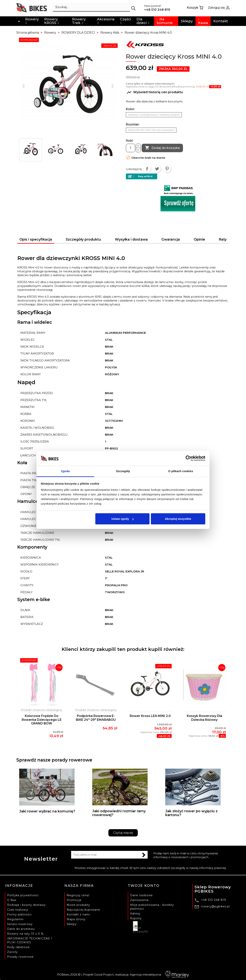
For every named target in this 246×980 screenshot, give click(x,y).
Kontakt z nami (78, 914)
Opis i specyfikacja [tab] (36, 239)
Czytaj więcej (123, 833)
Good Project (104, 975)
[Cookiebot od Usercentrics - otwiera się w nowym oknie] (188, 458)
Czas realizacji (18, 910)
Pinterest (167, 169)
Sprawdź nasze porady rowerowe (54, 760)
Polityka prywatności (23, 895)
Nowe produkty (78, 905)
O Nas (12, 900)
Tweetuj (157, 169)
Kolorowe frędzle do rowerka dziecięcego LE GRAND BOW (42, 720)
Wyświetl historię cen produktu (155, 92)
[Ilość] (130, 148)
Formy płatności (19, 914)
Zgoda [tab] (65, 471)
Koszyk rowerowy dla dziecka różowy (204, 718)
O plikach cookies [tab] (181, 471)
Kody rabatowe (18, 947)
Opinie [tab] (199, 239)
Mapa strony (76, 919)
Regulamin (15, 919)
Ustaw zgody (123, 519)
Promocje (74, 900)
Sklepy (72, 924)
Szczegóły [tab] (123, 471)
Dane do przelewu (21, 929)
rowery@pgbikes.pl (215, 906)
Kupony (136, 918)
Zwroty (12, 952)
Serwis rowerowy (20, 924)
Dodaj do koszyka (162, 148)
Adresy (135, 914)
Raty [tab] (223, 239)
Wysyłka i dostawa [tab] (131, 239)
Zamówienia (139, 900)
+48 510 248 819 (214, 900)
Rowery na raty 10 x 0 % (25, 934)
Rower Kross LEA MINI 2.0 (150, 716)
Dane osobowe (141, 895)
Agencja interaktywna (159, 975)
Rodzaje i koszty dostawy (26, 905)
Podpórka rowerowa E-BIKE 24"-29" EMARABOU (96, 718)
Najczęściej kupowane (83, 910)
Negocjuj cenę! (78, 895)
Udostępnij (147, 169)
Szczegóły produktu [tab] (83, 239)
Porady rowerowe (20, 957)
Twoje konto (144, 886)
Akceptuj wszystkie (178, 519)
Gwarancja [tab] (171, 239)
